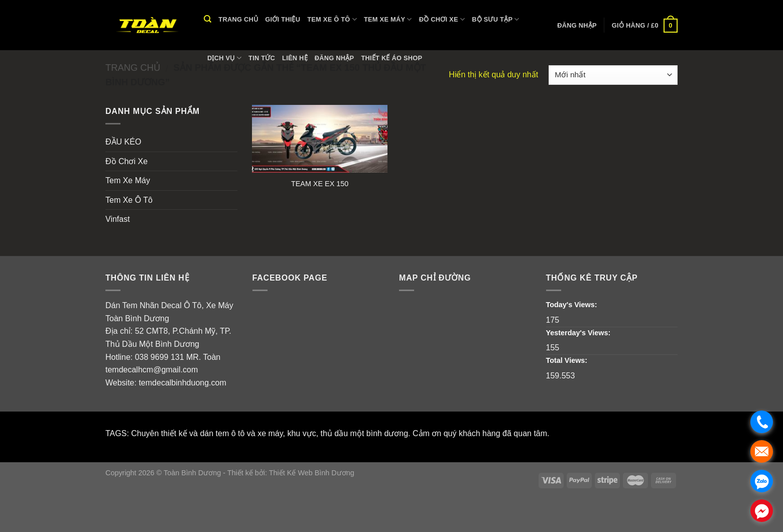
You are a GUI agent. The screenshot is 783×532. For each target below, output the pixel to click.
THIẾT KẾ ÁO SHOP (391, 58)
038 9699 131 (160, 357)
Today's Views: (573, 305)
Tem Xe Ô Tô (332, 19)
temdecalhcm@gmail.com (152, 370)
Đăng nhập (335, 58)
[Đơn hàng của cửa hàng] (613, 75)
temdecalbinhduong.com (182, 383)
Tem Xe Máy (388, 19)
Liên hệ (295, 58)
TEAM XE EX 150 (320, 184)
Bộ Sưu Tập (496, 19)
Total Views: (568, 360)
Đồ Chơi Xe (442, 19)
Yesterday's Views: (579, 333)
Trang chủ (238, 19)
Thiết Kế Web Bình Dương (312, 473)
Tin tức (262, 58)
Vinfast (118, 219)
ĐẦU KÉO (123, 142)
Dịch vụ (224, 58)
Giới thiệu (283, 19)
